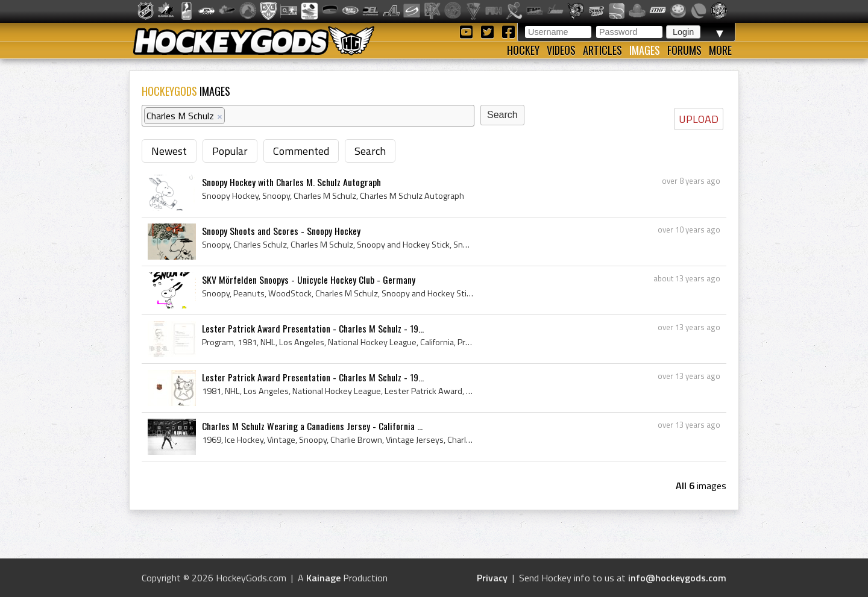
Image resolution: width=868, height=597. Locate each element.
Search (370, 151)
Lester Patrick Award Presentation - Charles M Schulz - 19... (313, 328)
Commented (301, 151)
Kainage (323, 578)
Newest (169, 151)
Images (645, 50)
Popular (230, 151)
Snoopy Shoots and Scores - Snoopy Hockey (281, 231)
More (720, 50)
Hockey (523, 50)
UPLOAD (699, 119)
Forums (684, 50)
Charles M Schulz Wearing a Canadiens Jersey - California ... (312, 426)
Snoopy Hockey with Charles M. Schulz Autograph (291, 182)
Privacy (492, 578)
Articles (602, 50)
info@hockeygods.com (677, 578)
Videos (561, 50)
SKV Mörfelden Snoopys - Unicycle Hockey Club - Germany (309, 280)
